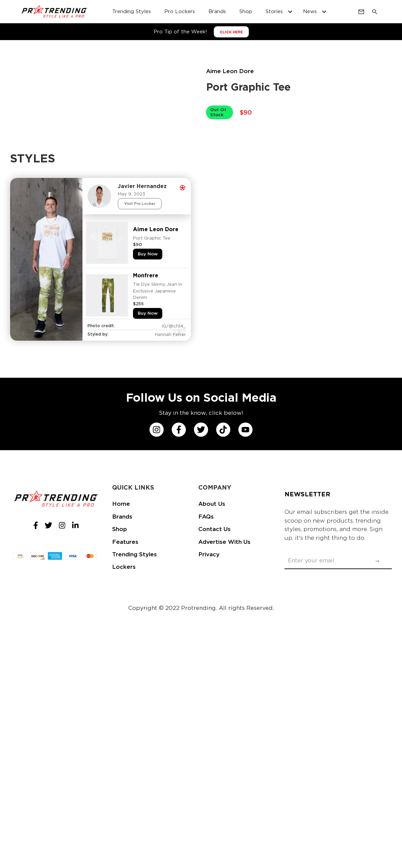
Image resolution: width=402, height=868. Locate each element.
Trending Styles (135, 554)
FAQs (206, 517)
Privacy (209, 554)
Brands (122, 517)
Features (125, 542)
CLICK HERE (231, 32)
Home (121, 504)
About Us (212, 504)
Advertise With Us (224, 542)
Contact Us (214, 529)
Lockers (124, 567)
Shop (120, 529)
